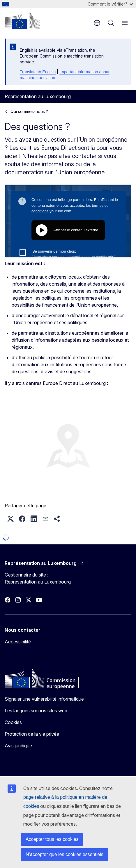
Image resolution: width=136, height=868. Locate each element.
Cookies (13, 722)
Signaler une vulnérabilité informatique (44, 699)
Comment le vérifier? (110, 4)
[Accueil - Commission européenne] (22, 20)
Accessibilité (18, 642)
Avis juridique (18, 746)
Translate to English (38, 72)
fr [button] (97, 23)
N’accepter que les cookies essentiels (65, 854)
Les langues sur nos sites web (36, 711)
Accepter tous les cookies (52, 839)
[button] (10, 519)
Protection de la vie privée (32, 734)
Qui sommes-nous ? (29, 111)
